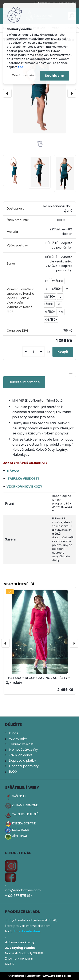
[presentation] (7, 93)
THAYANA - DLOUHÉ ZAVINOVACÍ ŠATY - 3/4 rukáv (38, 680)
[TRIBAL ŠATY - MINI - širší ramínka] (39, 90)
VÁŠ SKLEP (19, 796)
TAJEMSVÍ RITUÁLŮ (25, 814)
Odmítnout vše (23, 75)
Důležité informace (24, 382)
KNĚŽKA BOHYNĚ (24, 823)
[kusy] (33, 352)
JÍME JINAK (20, 836)
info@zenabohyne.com (23, 890)
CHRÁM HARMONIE (25, 805)
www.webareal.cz (57, 976)
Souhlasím (55, 76)
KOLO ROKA (21, 830)
